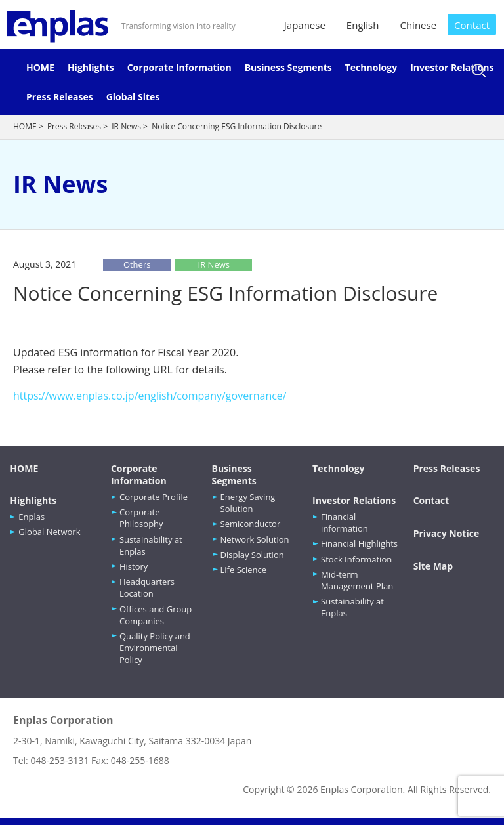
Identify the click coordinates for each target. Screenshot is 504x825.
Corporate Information (179, 67)
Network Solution (255, 539)
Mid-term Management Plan (357, 580)
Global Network (49, 532)
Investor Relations (452, 67)
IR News (126, 126)
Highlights (91, 67)
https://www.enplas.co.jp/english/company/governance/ (150, 396)
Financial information (345, 522)
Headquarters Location (147, 587)
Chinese (418, 25)
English (363, 25)
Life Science (244, 570)
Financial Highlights (359, 543)
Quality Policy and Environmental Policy (155, 648)
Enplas (31, 517)
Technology (371, 67)
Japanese (305, 25)
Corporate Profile (154, 497)
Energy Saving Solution (248, 503)
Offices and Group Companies (156, 615)
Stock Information (356, 559)
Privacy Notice (447, 533)
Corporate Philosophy (141, 518)
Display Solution (252, 555)
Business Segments (288, 67)
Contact (472, 25)
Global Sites (133, 97)
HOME (40, 67)
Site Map (433, 566)
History (134, 566)
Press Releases (60, 97)
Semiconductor (251, 524)
